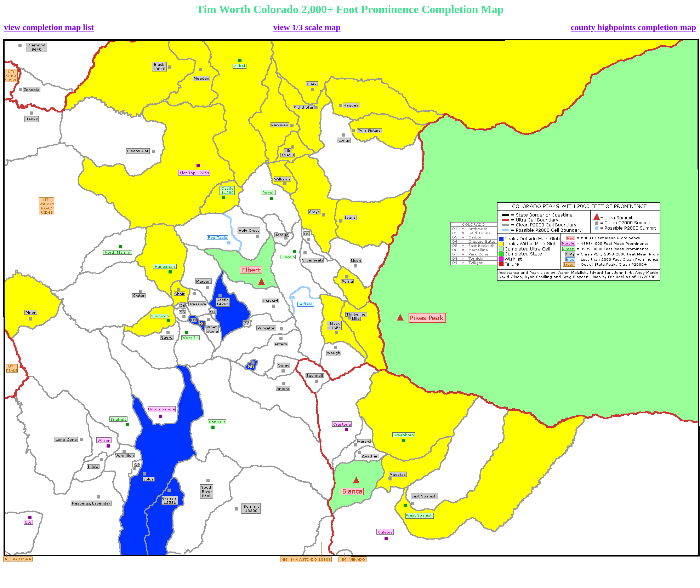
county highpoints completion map (633, 27)
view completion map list (49, 27)
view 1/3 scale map (307, 27)
